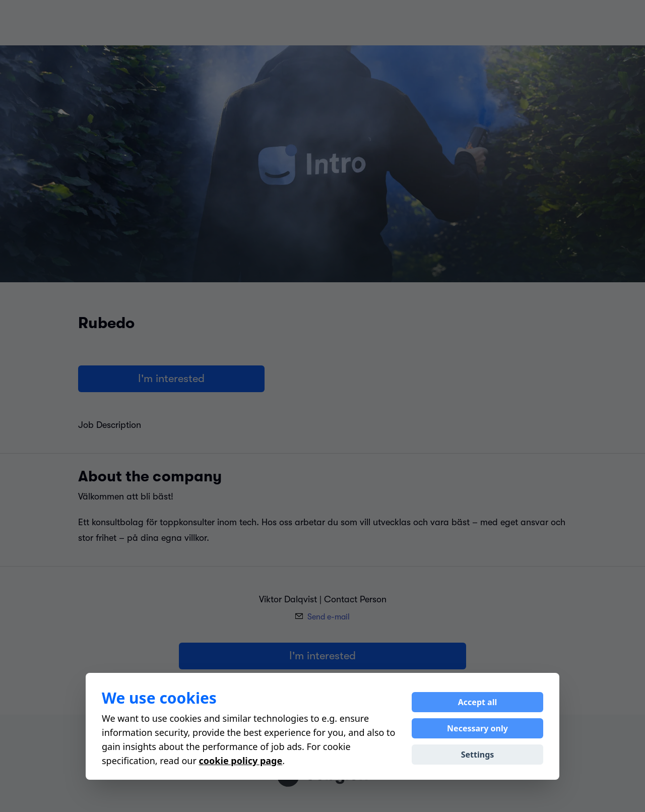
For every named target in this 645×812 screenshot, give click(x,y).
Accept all (477, 702)
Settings (478, 755)
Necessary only (477, 728)
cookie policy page (241, 761)
